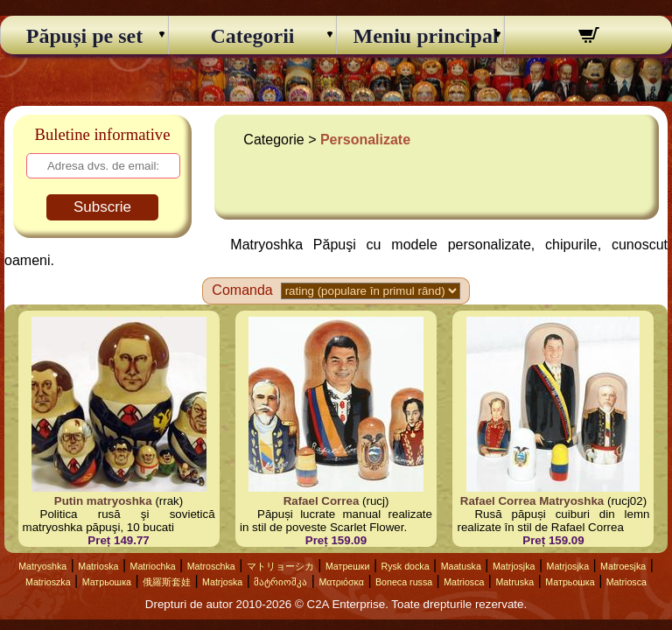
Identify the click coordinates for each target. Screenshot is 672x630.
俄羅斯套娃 (167, 582)
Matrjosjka (514, 566)
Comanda (242, 290)
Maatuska (461, 566)
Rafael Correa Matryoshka (532, 501)
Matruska (514, 582)
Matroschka (211, 566)
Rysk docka (406, 566)
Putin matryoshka (103, 501)
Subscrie (102, 207)
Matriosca (464, 582)
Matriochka (153, 566)
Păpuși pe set (84, 36)
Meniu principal (421, 36)
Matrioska (98, 566)
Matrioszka (48, 582)
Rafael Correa (322, 501)
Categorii (253, 36)
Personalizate (365, 140)
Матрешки (348, 566)
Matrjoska (222, 582)
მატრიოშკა (280, 582)
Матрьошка (107, 582)
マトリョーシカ (280, 566)
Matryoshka (42, 566)
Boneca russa (404, 582)
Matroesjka (623, 566)
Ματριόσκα (341, 582)
